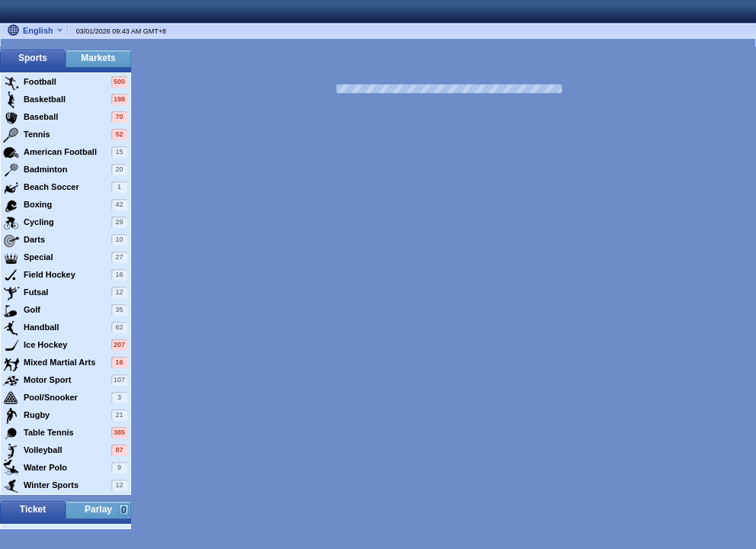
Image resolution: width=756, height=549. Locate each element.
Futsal (65, 293)
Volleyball (65, 451)
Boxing (65, 205)
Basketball (65, 100)
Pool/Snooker (65, 398)
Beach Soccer (65, 188)
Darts (65, 240)
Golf (65, 310)
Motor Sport (65, 380)
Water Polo (65, 468)
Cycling (65, 223)
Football (65, 82)
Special (65, 258)
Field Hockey (65, 275)
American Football (65, 152)
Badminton (65, 170)
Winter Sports (65, 486)
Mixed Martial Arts (65, 363)
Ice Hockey (65, 345)
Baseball (65, 117)
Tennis (65, 135)
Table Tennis (65, 433)
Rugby (65, 416)
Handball (65, 328)
